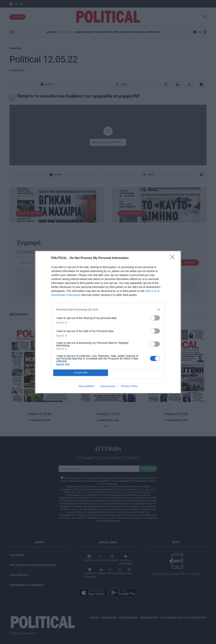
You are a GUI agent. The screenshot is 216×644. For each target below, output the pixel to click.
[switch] (155, 318)
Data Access (108, 386)
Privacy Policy (129, 386)
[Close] (174, 258)
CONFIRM (81, 372)
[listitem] (108, 309)
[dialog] (108, 322)
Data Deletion (86, 386)
